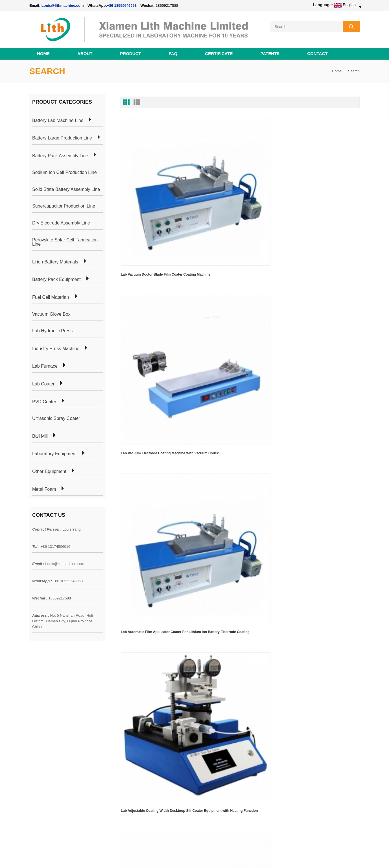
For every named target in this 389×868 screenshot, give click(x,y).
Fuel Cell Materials (51, 294)
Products (37, 704)
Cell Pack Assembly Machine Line (219, 856)
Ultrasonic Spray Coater (56, 415)
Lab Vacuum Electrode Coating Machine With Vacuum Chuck (236, 197)
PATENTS (270, 50)
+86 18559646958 (122, 6)
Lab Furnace (45, 363)
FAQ (173, 50)
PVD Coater (44, 398)
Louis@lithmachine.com (65, 560)
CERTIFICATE (219, 50)
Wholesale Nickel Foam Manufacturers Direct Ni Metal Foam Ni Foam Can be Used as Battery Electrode (228, 804)
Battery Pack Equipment (56, 276)
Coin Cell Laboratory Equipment (123, 724)
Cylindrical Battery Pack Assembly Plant (130, 693)
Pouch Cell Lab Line (113, 714)
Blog (33, 724)
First (129, 330)
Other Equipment (49, 468)
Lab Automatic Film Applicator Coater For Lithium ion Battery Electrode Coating (320, 197)
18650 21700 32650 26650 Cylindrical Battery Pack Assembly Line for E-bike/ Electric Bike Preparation (228, 700)
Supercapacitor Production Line (64, 203)
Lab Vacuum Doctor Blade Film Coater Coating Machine (152, 197)
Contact (317, 50)
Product (130, 50)
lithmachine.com (155, 856)
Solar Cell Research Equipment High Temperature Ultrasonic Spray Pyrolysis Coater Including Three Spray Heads (236, 299)
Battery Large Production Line (62, 134)
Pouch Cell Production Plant (120, 704)
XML (33, 744)
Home (43, 50)
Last (146, 330)
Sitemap (37, 734)
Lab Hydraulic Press (52, 327)
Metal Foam (44, 486)
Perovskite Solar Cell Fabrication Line (65, 238)
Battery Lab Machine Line (58, 117)
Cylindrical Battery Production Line (126, 734)
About (85, 50)
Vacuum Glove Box (51, 311)
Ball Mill (40, 433)
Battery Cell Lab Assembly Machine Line (328, 856)
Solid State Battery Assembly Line (66, 186)
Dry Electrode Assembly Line (61, 219)
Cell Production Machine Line (271, 856)
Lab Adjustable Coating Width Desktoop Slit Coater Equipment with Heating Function (156, 298)
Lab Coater (43, 380)
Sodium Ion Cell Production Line (65, 169)
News (34, 714)
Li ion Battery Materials (55, 258)
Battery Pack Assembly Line (60, 152)
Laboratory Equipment (54, 450)
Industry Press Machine (56, 345)
